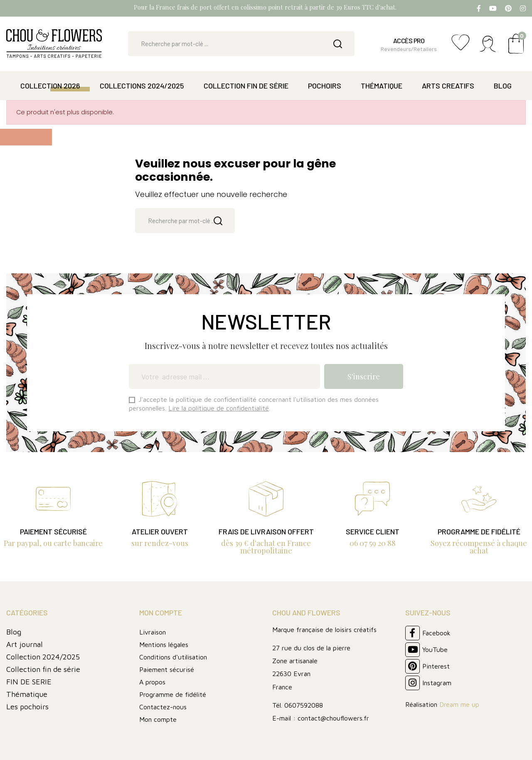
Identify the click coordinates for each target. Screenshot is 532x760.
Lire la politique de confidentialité (219, 408)
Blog (14, 632)
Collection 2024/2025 (43, 657)
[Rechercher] (241, 44)
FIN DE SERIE (29, 682)
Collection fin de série (43, 669)
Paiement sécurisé (167, 669)
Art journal (25, 644)
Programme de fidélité (173, 694)
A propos (152, 682)
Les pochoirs (27, 707)
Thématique (27, 694)
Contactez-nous (163, 707)
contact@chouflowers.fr (333, 718)
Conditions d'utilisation (173, 657)
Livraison (153, 632)
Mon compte (158, 719)
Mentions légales (164, 644)
